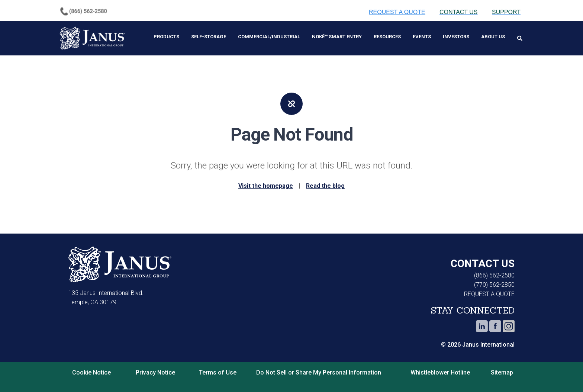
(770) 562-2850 (494, 285)
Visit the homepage (266, 186)
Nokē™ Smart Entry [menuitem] (337, 37)
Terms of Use (218, 372)
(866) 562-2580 (494, 275)
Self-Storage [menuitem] (209, 37)
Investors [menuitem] (456, 37)
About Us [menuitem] (493, 37)
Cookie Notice (91, 372)
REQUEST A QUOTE (489, 294)
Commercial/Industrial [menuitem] (269, 37)
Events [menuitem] (422, 37)
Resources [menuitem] (387, 37)
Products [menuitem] (166, 37)
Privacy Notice (155, 372)
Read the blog (325, 186)
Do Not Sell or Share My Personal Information (319, 372)
